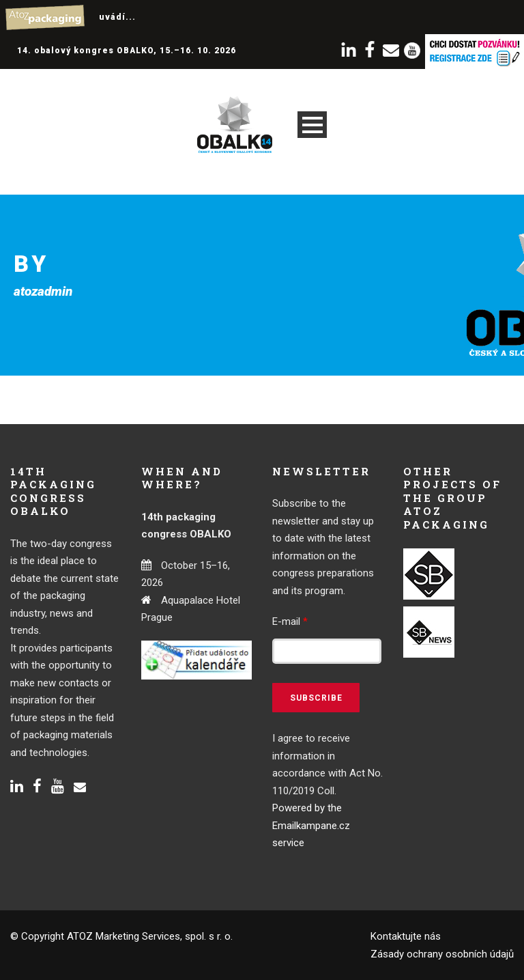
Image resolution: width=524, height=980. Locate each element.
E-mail (290, 621)
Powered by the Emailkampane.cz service (311, 825)
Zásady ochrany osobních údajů (442, 954)
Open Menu (312, 125)
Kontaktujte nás (406, 936)
